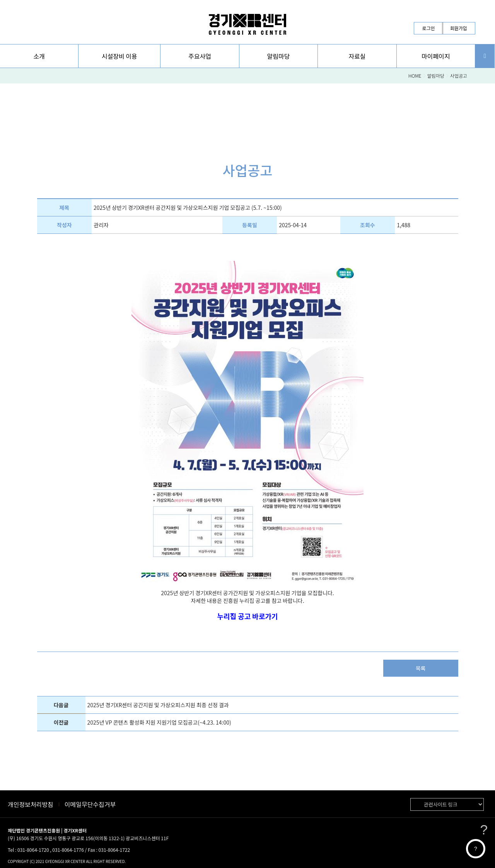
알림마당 (436, 76)
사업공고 (459, 76)
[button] (39, 56)
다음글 (61, 705)
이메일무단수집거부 (90, 804)
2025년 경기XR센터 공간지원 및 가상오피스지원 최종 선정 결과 (158, 705)
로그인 (428, 28)
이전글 (61, 722)
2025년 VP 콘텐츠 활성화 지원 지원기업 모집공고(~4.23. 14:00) (159, 722)
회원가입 (459, 28)
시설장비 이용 (119, 56)
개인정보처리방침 (31, 804)
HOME (415, 76)
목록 (421, 668)
